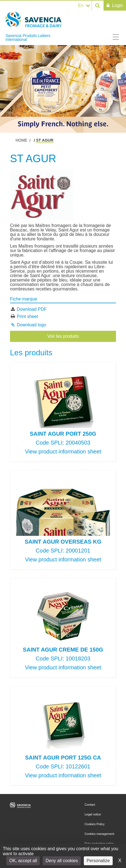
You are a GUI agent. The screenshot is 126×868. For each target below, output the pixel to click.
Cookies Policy (95, 824)
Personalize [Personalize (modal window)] (98, 861)
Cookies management (99, 834)
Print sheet (27, 316)
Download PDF (32, 309)
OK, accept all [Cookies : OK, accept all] (23, 861)
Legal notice (93, 814)
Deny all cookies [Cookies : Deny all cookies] (62, 861)
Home (21, 140)
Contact (90, 805)
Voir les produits (63, 336)
